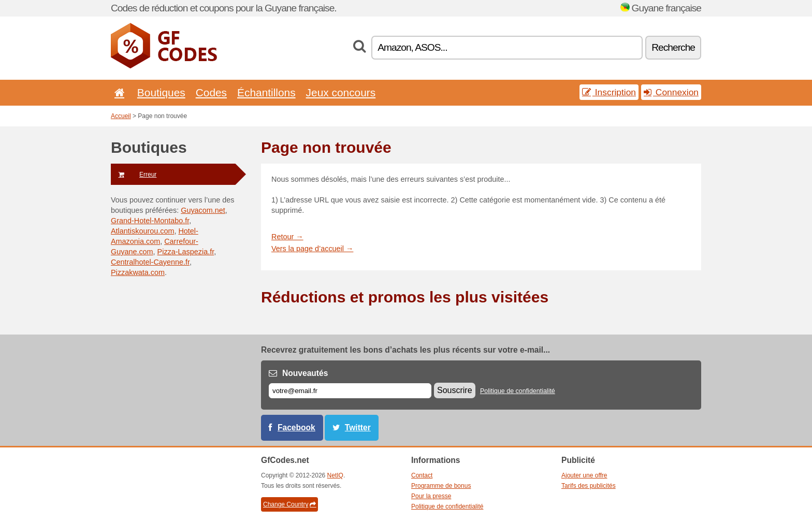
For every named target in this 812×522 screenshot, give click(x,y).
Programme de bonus (441, 486)
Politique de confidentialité (518, 391)
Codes (211, 92)
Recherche (673, 47)
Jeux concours (341, 92)
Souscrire (455, 390)
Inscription (609, 92)
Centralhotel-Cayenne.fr (150, 262)
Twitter (358, 427)
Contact (422, 475)
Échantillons (266, 92)
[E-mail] (350, 391)
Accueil (121, 116)
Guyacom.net (203, 210)
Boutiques (161, 92)
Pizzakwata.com (138, 272)
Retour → (287, 237)
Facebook (296, 427)
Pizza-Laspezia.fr (186, 252)
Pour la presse (431, 496)
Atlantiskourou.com (142, 231)
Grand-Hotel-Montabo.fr (150, 221)
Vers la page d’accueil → (312, 249)
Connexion (671, 92)
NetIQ (335, 475)
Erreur (134, 175)
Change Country (289, 504)
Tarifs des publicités (589, 486)
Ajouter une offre (584, 475)
